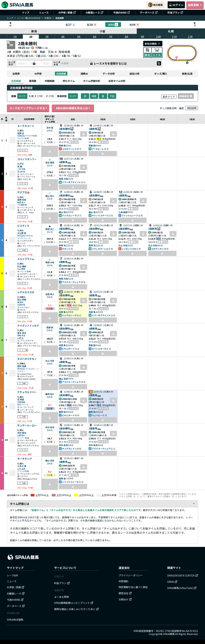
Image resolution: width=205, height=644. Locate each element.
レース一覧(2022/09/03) (29, 18)
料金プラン (175, 12)
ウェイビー (97, 415)
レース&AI (12, 575)
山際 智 (20, 338)
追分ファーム (23, 405)
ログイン (176, 5)
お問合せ (125, 599)
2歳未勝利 (64, 129)
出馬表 (16, 74)
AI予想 (38, 74)
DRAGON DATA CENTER (183, 575)
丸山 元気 (123, 245)
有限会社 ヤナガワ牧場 (27, 136)
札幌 (171, 31)
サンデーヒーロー (27, 426)
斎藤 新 (62, 145)
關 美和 (20, 302)
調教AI (84, 74)
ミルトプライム (26, 259)
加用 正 (21, 133)
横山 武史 (63, 379)
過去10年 (135, 74)
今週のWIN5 (122, 12)
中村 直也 (22, 433)
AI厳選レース (95, 12)
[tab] (16, 81)
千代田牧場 (22, 205)
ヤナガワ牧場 (23, 138)
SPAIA (172, 582)
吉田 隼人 (50, 294)
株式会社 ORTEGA (25, 236)
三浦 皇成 (123, 212)
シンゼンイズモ (129, 249)
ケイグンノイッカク (28, 326)
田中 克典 (22, 366)
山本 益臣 (21, 469)
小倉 (102, 31)
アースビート (98, 149)
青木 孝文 (22, 333)
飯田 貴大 (21, 202)
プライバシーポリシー (131, 575)
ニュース (44, 12)
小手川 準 (22, 466)
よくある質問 (61, 597)
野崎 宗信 (21, 335)
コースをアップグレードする (28, 108)
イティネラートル (100, 249)
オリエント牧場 (24, 271)
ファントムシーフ (130, 215)
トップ (26, 12)
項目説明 (192, 108)
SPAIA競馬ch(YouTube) (182, 588)
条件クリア (169, 97)
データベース (149, 12)
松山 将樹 (22, 300)
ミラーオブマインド (71, 182)
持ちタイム (69, 81)
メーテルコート (26, 126)
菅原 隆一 (63, 478)
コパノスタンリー (27, 159)
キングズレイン (69, 449)
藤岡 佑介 (50, 394)
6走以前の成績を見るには (73, 108)
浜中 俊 (50, 128)
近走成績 (61, 74)
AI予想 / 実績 (67, 12)
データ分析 (109, 74)
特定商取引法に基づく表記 (133, 587)
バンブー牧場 (23, 438)
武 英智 (21, 399)
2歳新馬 (93, 129)
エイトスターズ (99, 349)
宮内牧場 (21, 172)
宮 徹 (20, 166)
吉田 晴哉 (21, 402)
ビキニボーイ (68, 349)
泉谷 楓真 (50, 162)
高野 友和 (22, 200)
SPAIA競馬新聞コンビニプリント (74, 603)
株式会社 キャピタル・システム (29, 369)
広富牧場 (21, 305)
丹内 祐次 (50, 427)
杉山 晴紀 (22, 266)
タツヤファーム (24, 238)
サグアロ (22, 192)
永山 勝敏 (21, 269)
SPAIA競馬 (169, 634)
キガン (65, 249)
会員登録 (195, 5)
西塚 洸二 (50, 229)
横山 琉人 (50, 196)
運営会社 (125, 593)
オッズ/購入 (161, 74)
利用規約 (123, 581)
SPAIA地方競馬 (15, 620)
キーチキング (25, 459)
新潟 (34, 31)
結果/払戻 (187, 74)
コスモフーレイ (69, 149)
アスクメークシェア (71, 282)
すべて (73, 96)
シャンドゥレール (70, 482)
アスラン (21, 371)
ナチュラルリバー (27, 392)
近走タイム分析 (117, 81)
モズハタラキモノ (27, 359)
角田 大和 (63, 179)
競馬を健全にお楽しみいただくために (77, 609)
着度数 (33, 81)
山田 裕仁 (21, 435)
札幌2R (48, 18)
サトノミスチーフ (100, 215)
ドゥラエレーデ (69, 215)
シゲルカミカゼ (26, 292)
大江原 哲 (22, 233)
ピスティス (23, 226)
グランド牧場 (23, 471)
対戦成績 (50, 81)
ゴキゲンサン (158, 249)
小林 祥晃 (21, 169)
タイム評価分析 (92, 81)
